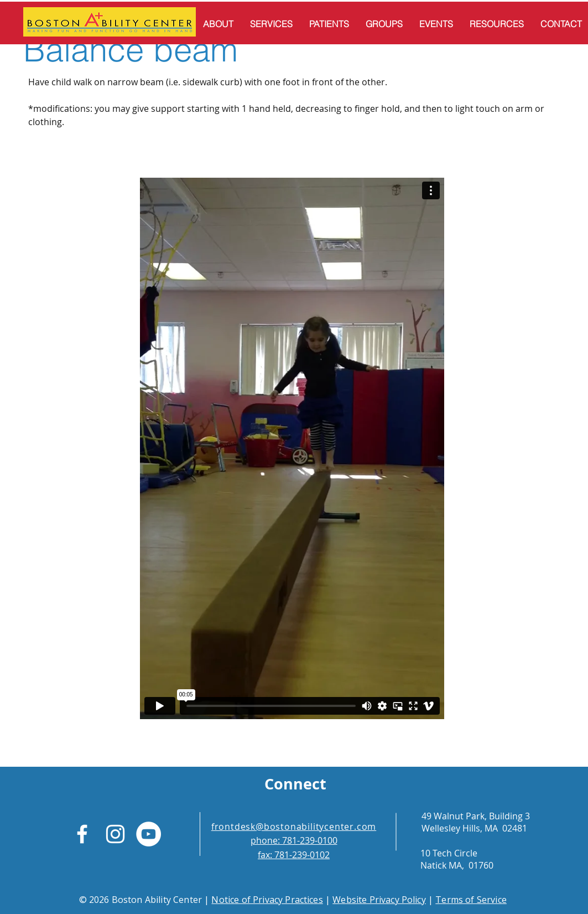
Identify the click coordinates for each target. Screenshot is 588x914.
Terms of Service (471, 900)
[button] (218, 24)
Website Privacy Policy (379, 900)
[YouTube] (149, 834)
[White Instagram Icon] (115, 834)
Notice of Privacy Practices (267, 900)
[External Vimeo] (292, 448)
